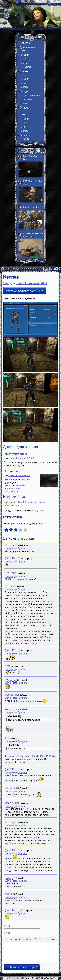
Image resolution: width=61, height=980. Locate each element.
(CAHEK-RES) (13, 558)
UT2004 (25, 55)
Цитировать (11, 548)
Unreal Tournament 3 (19, 475)
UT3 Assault (12, 471)
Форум (24, 91)
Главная (10, 269)
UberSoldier (12, 695)
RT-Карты (26, 67)
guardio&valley (12, 489)
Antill (8, 666)
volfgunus (11, 680)
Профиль (22, 548)
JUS (7, 738)
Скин (6, 283)
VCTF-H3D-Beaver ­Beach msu (33, 235)
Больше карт (12, 491)
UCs (23, 127)
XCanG (9, 878)
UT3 (23, 51)
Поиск (24, 103)
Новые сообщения (31, 95)
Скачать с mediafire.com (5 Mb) (24, 291)
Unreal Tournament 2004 (31, 283)
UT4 (23, 111)
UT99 (24, 59)
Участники (26, 99)
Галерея (24, 108)
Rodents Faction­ (31, 207)
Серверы (25, 135)
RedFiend (19, 502)
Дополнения (27, 47)
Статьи (24, 71)
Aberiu (9, 586)
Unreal (24, 63)
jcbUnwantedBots (15, 454)
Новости (25, 43)
